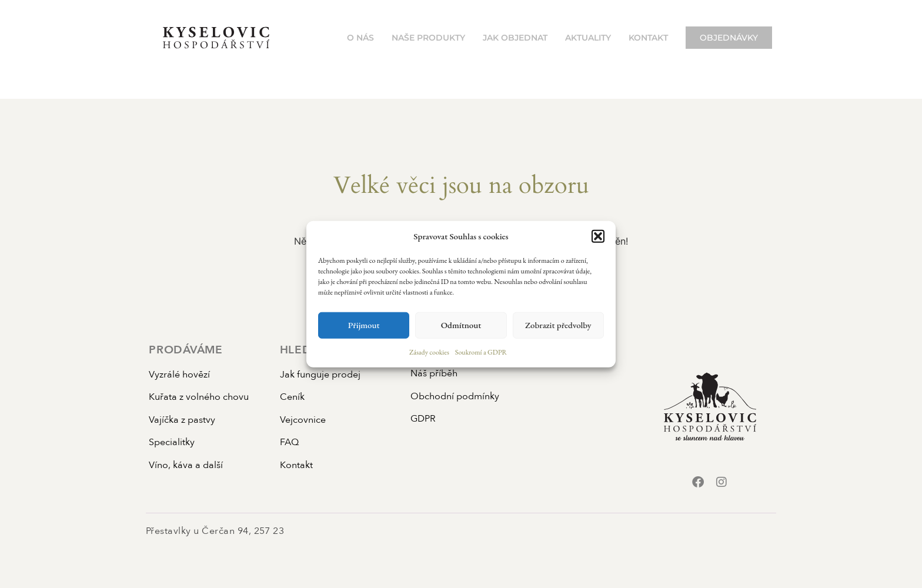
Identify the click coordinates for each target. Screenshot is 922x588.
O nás (360, 38)
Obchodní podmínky (455, 396)
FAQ (289, 442)
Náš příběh (434, 373)
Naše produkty (428, 38)
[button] (598, 236)
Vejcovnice (303, 420)
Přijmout (364, 325)
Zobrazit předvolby (558, 325)
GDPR (423, 419)
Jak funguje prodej (320, 375)
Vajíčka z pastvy (182, 420)
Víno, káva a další (186, 465)
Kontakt (648, 38)
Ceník (292, 397)
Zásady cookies (429, 352)
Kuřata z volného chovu (199, 397)
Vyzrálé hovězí (179, 375)
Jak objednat (515, 38)
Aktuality (588, 38)
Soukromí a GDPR (481, 352)
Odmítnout (461, 325)
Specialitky (172, 442)
